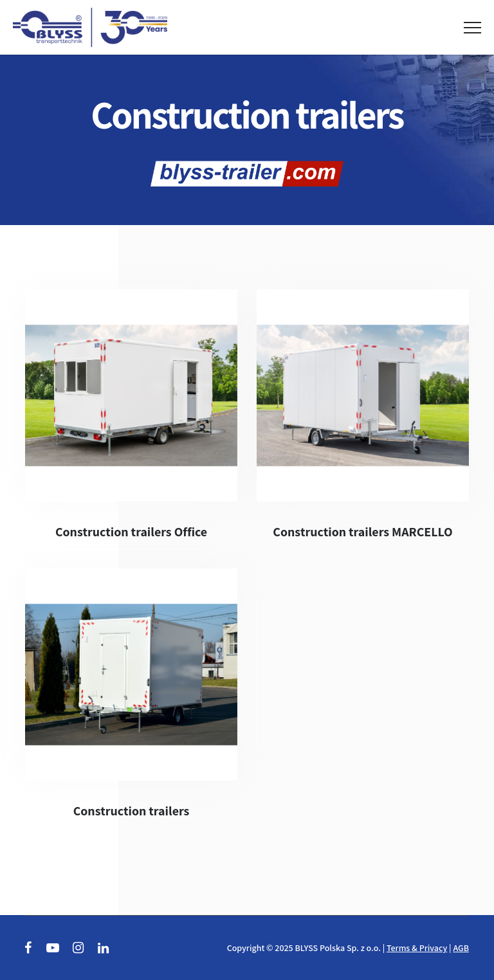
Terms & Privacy (417, 948)
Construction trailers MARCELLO (362, 532)
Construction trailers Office (131, 532)
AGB (461, 948)
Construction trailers (132, 811)
